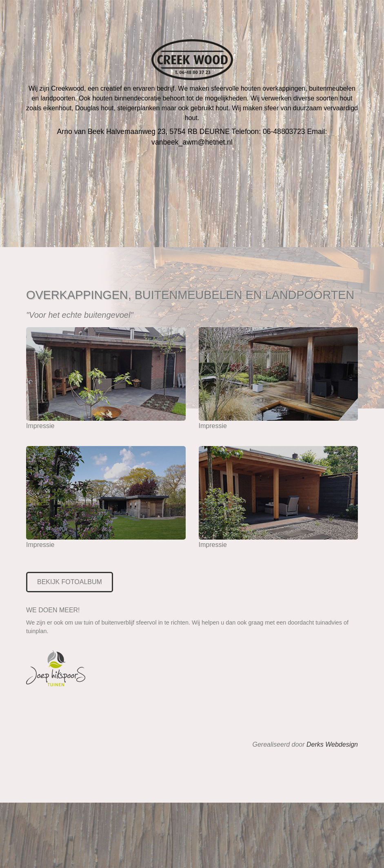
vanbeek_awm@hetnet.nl (192, 142)
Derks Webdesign (332, 744)
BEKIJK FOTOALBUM (70, 582)
